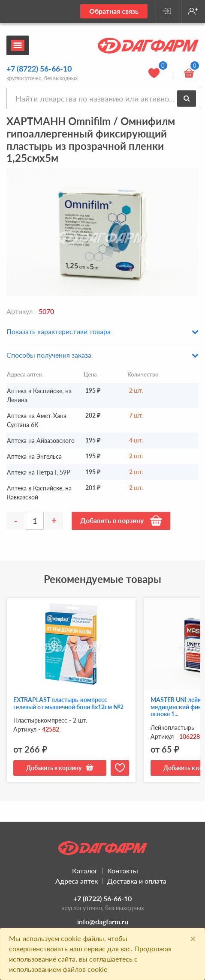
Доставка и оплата (137, 881)
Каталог (85, 871)
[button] (102, 335)
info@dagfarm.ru (103, 922)
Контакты (123, 871)
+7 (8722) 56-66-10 (39, 69)
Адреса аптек (77, 881)
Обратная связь (114, 11)
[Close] (193, 938)
